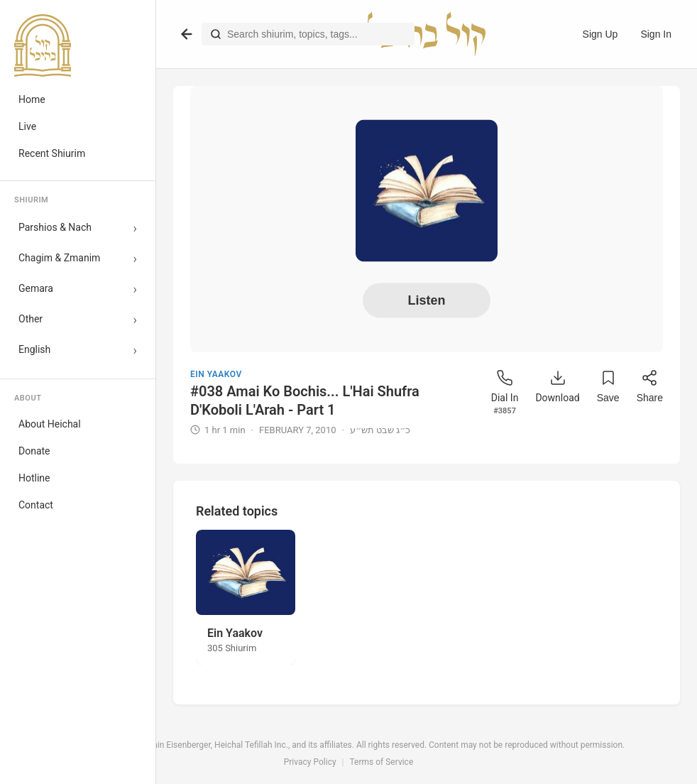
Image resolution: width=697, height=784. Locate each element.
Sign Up (600, 34)
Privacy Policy (310, 762)
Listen (426, 300)
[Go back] (187, 34)
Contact (36, 505)
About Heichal (50, 424)
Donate (34, 451)
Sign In (656, 34)
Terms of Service (382, 762)
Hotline (34, 478)
